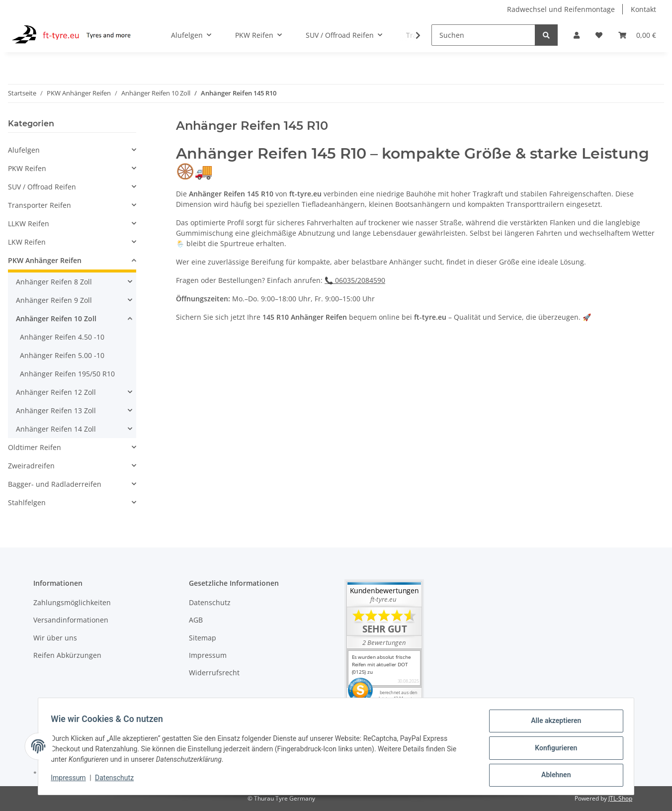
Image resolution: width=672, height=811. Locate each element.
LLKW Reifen (29, 224)
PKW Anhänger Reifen (45, 260)
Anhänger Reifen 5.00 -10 (62, 355)
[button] (577, 35)
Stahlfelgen (27, 502)
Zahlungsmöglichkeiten (72, 602)
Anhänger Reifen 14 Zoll (56, 429)
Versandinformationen (71, 620)
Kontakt (643, 9)
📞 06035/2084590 (355, 280)
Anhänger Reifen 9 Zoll (54, 300)
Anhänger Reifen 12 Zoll (56, 392)
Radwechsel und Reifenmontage (561, 9)
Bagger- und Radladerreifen (55, 484)
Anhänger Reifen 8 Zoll (54, 282)
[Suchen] (483, 35)
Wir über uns (55, 638)
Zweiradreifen (31, 466)
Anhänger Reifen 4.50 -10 (62, 337)
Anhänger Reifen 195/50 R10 (67, 374)
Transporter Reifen (40, 205)
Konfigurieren (552, 750)
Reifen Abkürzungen (67, 655)
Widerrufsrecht (214, 673)
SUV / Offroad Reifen (42, 187)
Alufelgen (24, 150)
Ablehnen (552, 776)
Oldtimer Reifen (35, 447)
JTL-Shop (620, 798)
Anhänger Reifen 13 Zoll (56, 410)
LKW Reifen (27, 242)
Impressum (208, 655)
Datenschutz (210, 602)
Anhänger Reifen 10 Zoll (56, 318)
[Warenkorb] (637, 35)
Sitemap (203, 638)
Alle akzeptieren (552, 724)
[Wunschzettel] (599, 35)
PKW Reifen (27, 168)
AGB (196, 620)
